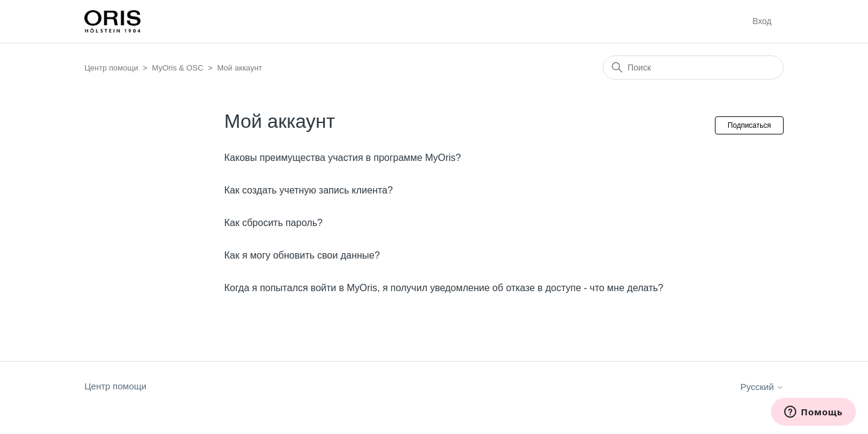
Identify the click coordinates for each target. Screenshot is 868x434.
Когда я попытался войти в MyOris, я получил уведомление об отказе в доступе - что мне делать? (444, 288)
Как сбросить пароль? (273, 223)
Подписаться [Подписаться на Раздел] (749, 125)
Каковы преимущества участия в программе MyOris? (343, 158)
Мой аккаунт (240, 68)
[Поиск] (693, 68)
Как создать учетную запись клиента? (309, 190)
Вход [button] (762, 21)
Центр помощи (111, 68)
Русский (762, 387)
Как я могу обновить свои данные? (302, 255)
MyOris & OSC (178, 68)
